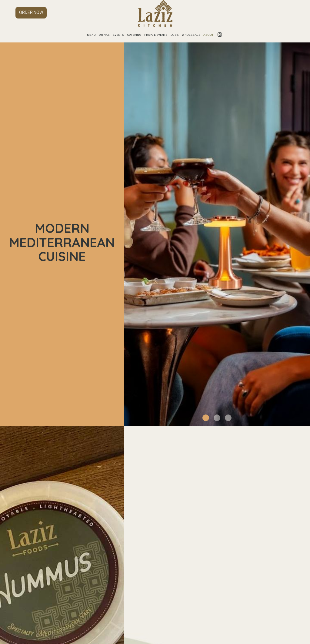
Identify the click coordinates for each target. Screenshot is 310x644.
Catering (134, 35)
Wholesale (191, 35)
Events (118, 35)
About (208, 35)
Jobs (175, 35)
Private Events (156, 35)
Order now (31, 12)
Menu (91, 35)
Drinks (104, 35)
